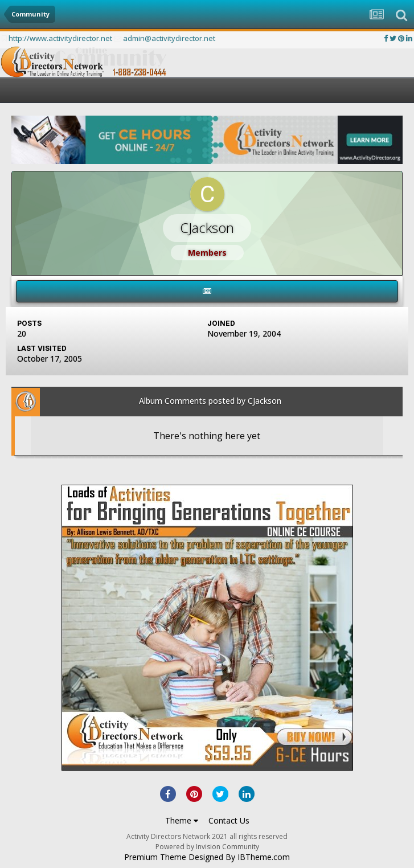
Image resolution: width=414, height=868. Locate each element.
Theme (182, 820)
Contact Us (229, 820)
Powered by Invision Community (207, 847)
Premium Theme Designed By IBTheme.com (207, 857)
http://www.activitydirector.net (60, 38)
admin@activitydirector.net (169, 38)
